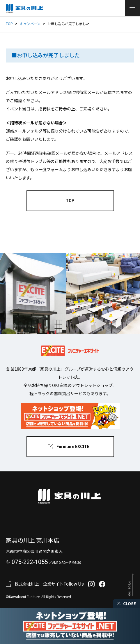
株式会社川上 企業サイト (39, 584)
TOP (9, 24)
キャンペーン (30, 24)
